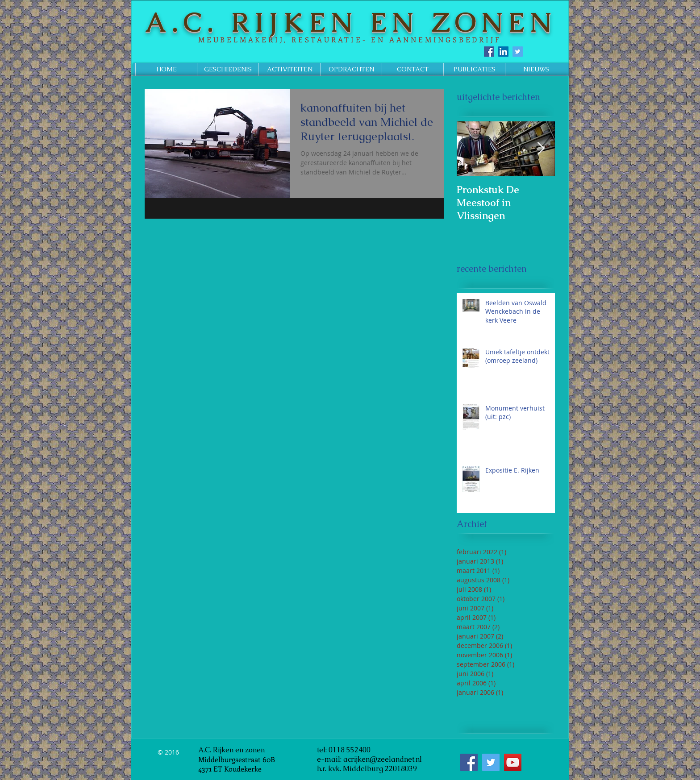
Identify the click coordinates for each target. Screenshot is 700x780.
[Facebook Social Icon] (489, 52)
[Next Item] (541, 149)
